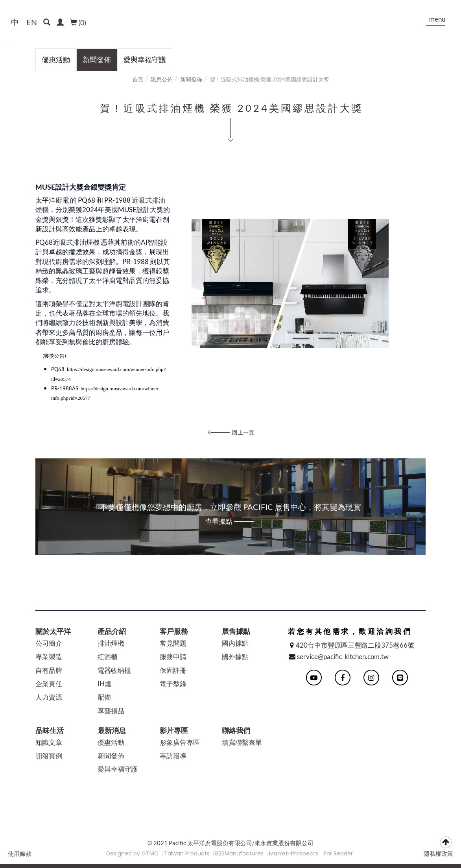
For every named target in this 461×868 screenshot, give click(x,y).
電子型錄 (173, 684)
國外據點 (235, 657)
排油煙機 (111, 643)
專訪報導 (173, 756)
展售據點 (236, 631)
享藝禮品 (111, 711)
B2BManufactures (239, 853)
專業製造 (49, 657)
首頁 (138, 79)
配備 (104, 697)
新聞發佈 (97, 59)
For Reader (338, 853)
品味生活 (50, 730)
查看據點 (219, 521)
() (78, 22)
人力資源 (49, 697)
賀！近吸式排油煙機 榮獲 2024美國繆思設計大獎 (269, 79)
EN (32, 22)
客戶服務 (174, 631)
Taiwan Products (187, 853)
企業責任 (49, 684)
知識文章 (49, 742)
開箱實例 (49, 756)
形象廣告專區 (180, 742)
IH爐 (104, 684)
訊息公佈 (162, 79)
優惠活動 (56, 59)
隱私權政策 (438, 854)
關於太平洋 (53, 631)
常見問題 (173, 643)
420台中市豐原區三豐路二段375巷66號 (355, 645)
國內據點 (235, 643)
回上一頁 (243, 432)
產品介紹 (112, 631)
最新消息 (112, 730)
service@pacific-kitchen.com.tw (343, 657)
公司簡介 (49, 643)
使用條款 (20, 854)
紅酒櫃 (108, 657)
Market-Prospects (294, 853)
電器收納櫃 (114, 670)
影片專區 (174, 730)
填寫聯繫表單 (242, 742)
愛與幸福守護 (145, 59)
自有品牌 (49, 670)
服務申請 (173, 657)
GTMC (150, 853)
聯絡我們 (236, 730)
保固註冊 (173, 670)
